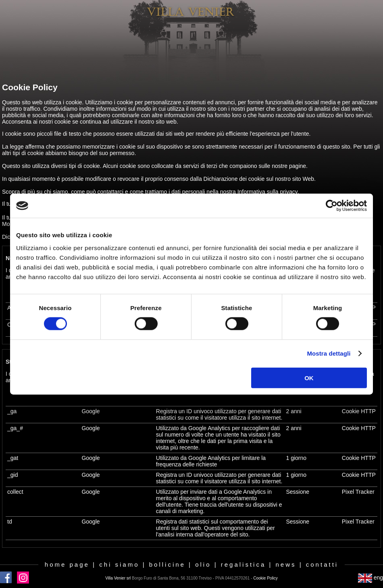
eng (371, 578)
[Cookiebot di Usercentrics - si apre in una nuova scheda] (332, 206)
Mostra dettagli (329, 353)
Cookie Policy (265, 578)
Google (91, 411)
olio (203, 564)
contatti (322, 564)
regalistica (244, 564)
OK (309, 378)
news (286, 564)
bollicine (167, 564)
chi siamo (119, 564)
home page (67, 564)
